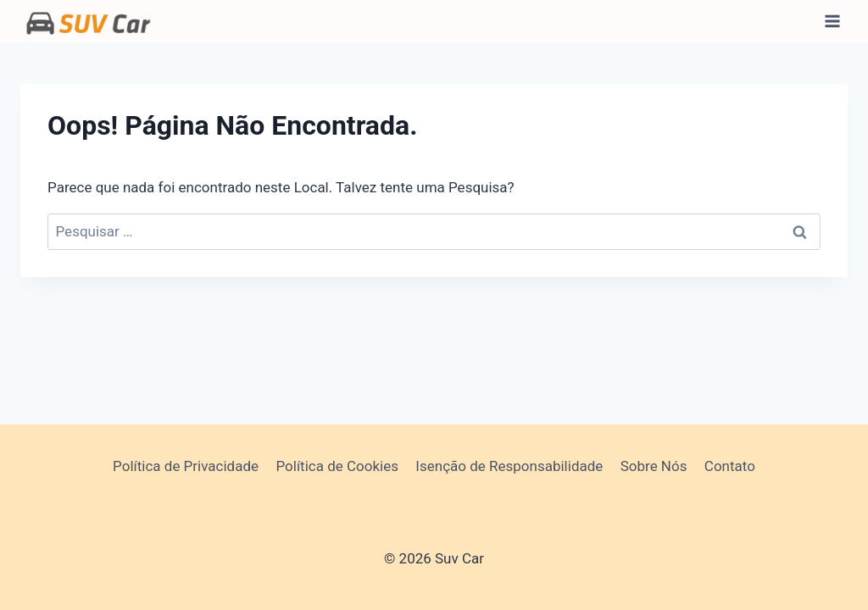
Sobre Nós (654, 466)
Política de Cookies (337, 466)
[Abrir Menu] (832, 22)
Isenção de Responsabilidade (509, 466)
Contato (730, 466)
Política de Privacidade (186, 466)
